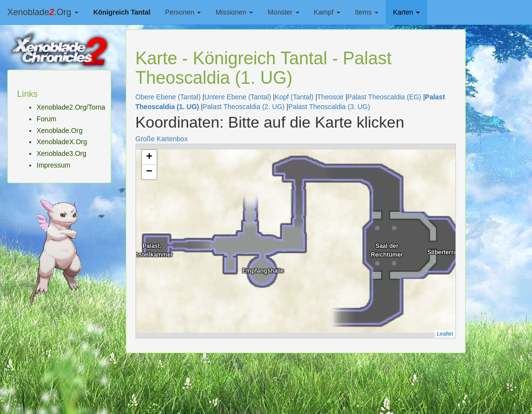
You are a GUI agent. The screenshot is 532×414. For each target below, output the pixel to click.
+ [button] (149, 157)
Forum (46, 119)
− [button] (149, 172)
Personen (183, 12)
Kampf (327, 12)
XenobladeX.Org (62, 142)
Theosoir (330, 97)
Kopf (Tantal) (294, 97)
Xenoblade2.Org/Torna (71, 107)
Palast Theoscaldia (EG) (384, 97)
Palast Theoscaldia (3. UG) (329, 107)
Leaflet (445, 334)
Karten (406, 12)
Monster (283, 12)
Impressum (53, 165)
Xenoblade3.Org (61, 153)
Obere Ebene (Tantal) (168, 97)
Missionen (234, 12)
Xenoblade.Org (43, 12)
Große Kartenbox (162, 139)
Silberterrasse (447, 252)
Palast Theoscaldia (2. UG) (244, 107)
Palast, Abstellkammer (152, 249)
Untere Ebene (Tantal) (238, 97)
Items (367, 12)
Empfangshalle (263, 271)
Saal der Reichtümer (387, 249)
